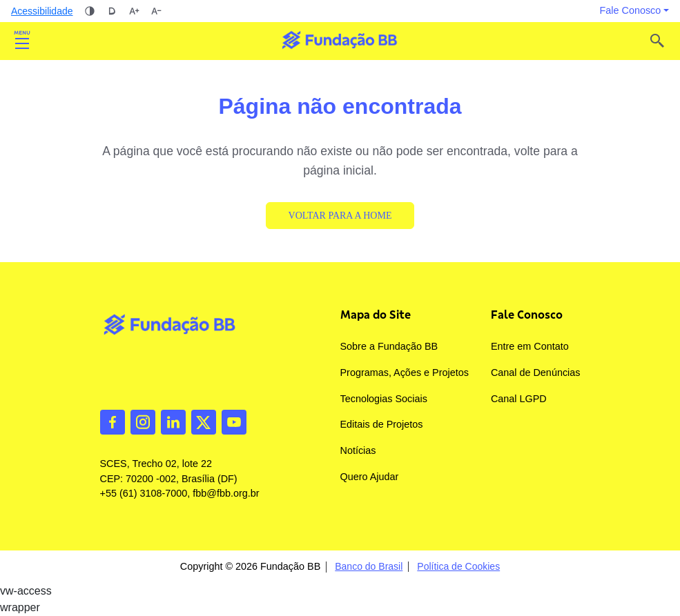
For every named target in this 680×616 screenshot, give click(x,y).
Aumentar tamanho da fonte (134, 11)
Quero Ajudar (370, 477)
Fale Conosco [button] (631, 10)
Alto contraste (90, 11)
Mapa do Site (376, 315)
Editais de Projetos (382, 424)
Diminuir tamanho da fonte (156, 11)
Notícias (358, 450)
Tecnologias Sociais (384, 399)
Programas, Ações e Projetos (405, 372)
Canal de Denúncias (536, 372)
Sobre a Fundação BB (389, 346)
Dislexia (112, 11)
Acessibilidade (42, 11)
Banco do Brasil (369, 567)
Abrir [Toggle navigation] (22, 41)
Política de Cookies (458, 567)
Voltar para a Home (340, 216)
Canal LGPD (519, 399)
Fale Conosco (527, 315)
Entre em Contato (530, 346)
